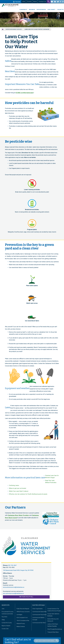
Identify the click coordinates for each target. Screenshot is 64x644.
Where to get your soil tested (17, 488)
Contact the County (7, 623)
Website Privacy (21, 624)
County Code (5, 629)
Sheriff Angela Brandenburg (55, 629)
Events (29, 2)
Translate (17, 2)
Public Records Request (23, 609)
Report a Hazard (6, 626)
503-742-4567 (12, 565)
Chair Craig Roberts (37, 609)
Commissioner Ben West (39, 623)
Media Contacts (21, 626)
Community (23, 10)
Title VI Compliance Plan (23, 621)
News (35, 2)
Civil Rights (19, 615)
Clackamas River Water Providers (18, 515)
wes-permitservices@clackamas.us (13, 593)
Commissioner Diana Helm (39, 612)
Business (32, 10)
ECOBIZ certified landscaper (25, 93)
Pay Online (4, 617)
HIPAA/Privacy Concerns (23, 612)
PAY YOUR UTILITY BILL (26, 597)
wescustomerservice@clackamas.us (14, 587)
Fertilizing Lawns (14, 485)
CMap (3, 620)
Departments (41, 10)
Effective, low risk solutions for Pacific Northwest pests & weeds (28, 494)
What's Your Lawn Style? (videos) (19, 491)
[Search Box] (46, 641)
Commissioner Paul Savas (39, 615)
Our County (51, 10)
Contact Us (42, 2)
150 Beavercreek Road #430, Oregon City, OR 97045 (18, 570)
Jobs (24, 2)
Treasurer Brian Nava (53, 632)
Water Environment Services (14, 29)
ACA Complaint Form (22, 618)
